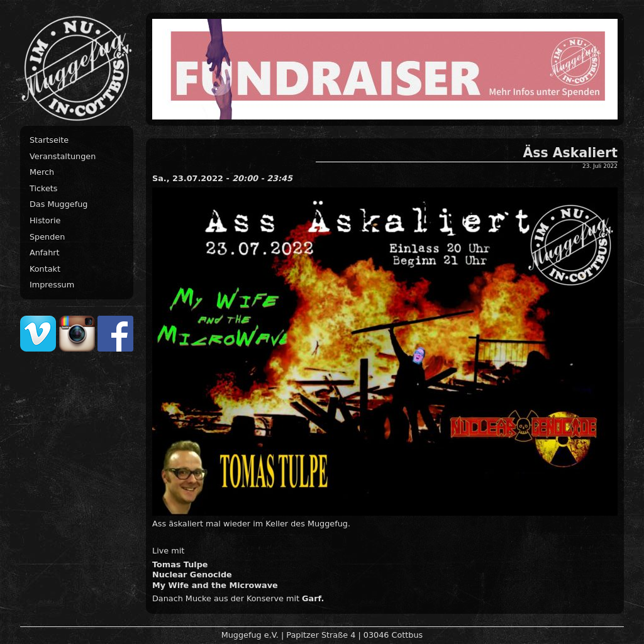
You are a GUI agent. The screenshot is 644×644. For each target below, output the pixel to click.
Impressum (52, 285)
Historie (45, 220)
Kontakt (45, 269)
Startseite (49, 140)
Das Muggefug (58, 204)
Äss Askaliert (570, 153)
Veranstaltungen (63, 156)
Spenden (47, 237)
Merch (42, 172)
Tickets (44, 188)
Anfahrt (45, 253)
